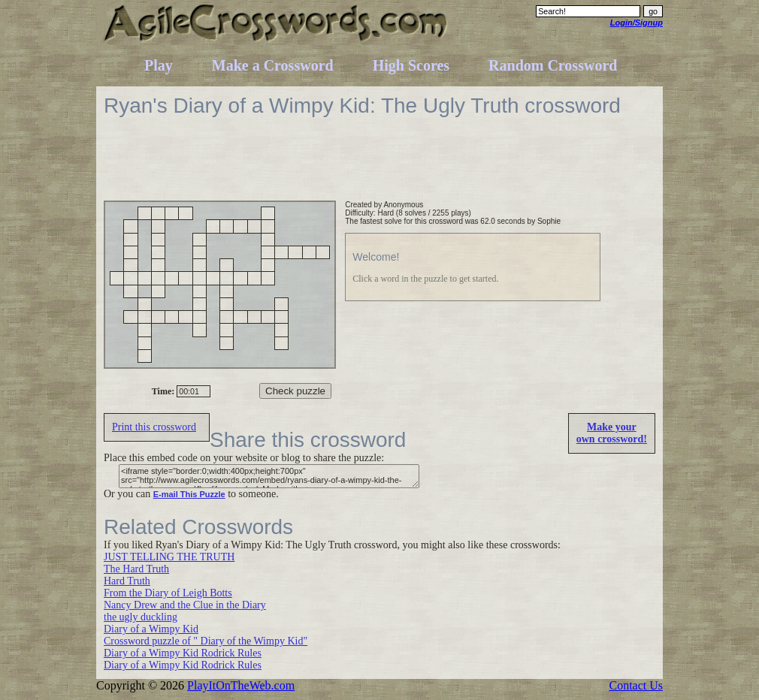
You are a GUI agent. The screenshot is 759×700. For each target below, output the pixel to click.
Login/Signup (637, 23)
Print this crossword (154, 427)
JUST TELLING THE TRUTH (169, 557)
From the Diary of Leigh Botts (168, 593)
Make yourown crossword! (612, 433)
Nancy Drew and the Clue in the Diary (185, 605)
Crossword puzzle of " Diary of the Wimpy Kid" (206, 641)
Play (159, 65)
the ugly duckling (141, 617)
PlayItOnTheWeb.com (241, 685)
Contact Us (636, 685)
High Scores (411, 65)
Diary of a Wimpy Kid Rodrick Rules (183, 653)
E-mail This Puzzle (189, 494)
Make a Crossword (273, 65)
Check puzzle (295, 391)
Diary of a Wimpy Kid (151, 629)
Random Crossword (553, 65)
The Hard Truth (136, 569)
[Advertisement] (377, 167)
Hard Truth (127, 581)
